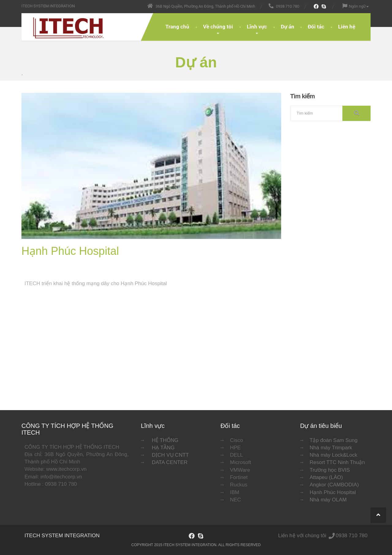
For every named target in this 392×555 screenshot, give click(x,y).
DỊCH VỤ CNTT (170, 455)
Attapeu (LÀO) (326, 477)
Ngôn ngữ (356, 6)
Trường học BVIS (330, 470)
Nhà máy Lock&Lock (334, 455)
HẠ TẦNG (163, 448)
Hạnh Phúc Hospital (333, 492)
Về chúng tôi (218, 27)
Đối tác (316, 27)
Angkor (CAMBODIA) (334, 485)
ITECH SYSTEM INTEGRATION (62, 536)
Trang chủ (177, 27)
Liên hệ (347, 27)
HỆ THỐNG (165, 440)
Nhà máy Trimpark (331, 448)
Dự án (288, 27)
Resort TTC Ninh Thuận (337, 462)
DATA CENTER (170, 462)
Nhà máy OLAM (328, 500)
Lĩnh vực (257, 27)
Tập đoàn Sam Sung (334, 440)
